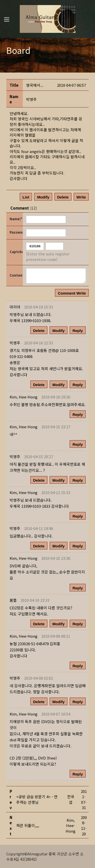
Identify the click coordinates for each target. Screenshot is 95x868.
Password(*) (16, 232)
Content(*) (16, 275)
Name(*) (16, 219)
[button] (24, 397)
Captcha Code (16, 252)
